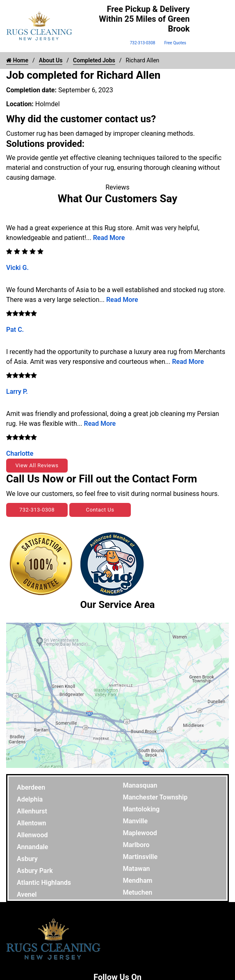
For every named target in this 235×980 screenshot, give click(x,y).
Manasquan (140, 785)
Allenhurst (32, 811)
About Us (51, 60)
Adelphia (30, 799)
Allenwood (32, 835)
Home (17, 60)
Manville (136, 821)
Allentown (32, 823)
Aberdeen (31, 787)
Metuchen (138, 892)
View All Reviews (37, 465)
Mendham (138, 881)
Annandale (32, 847)
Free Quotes (175, 43)
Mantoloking (141, 809)
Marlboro (136, 845)
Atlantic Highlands (44, 883)
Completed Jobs (94, 60)
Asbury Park (35, 871)
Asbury (27, 859)
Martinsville (140, 857)
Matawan (137, 869)
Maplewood (140, 833)
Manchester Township (155, 797)
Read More (109, 238)
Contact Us (100, 510)
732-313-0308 (143, 43)
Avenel (27, 894)
